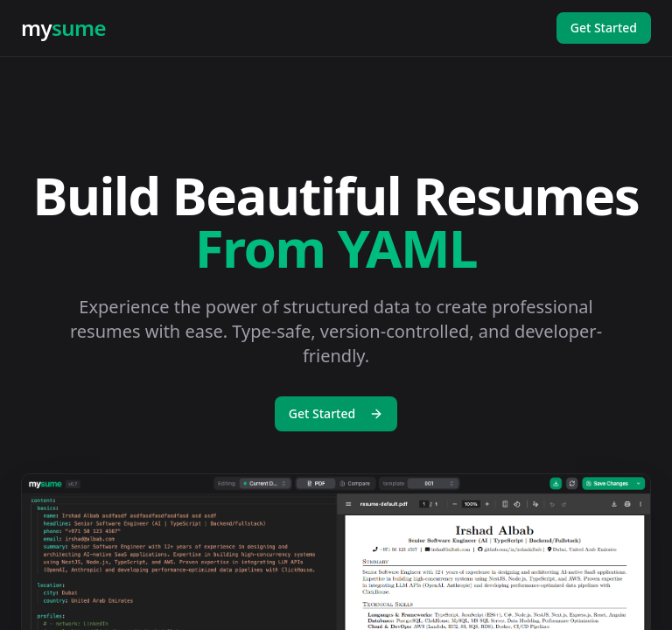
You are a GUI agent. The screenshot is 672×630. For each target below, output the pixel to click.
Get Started (604, 28)
